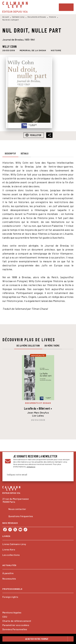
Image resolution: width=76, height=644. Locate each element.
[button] (33, 50)
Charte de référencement (17, 621)
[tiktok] (25, 530)
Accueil (6, 17)
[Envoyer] (68, 475)
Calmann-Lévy (18, 17)
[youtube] (20, 530)
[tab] (10, 153)
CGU (5, 617)
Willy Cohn (10, 46)
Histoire (53, 17)
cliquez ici (31, 467)
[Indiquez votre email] (34, 475)
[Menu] (66, 7)
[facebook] (5, 530)
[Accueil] (15, 7)
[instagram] (10, 530)
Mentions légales (12, 612)
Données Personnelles (15, 629)
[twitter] (15, 530)
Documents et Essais (37, 17)
